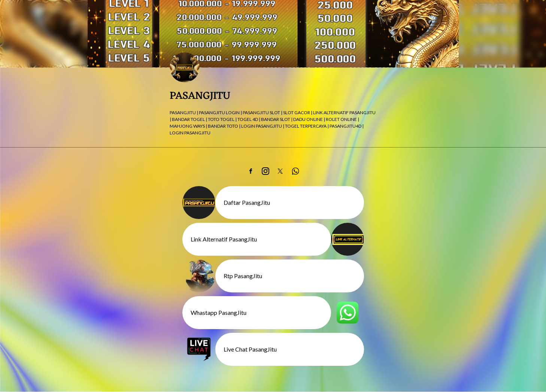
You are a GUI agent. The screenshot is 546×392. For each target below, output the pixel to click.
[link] (251, 171)
